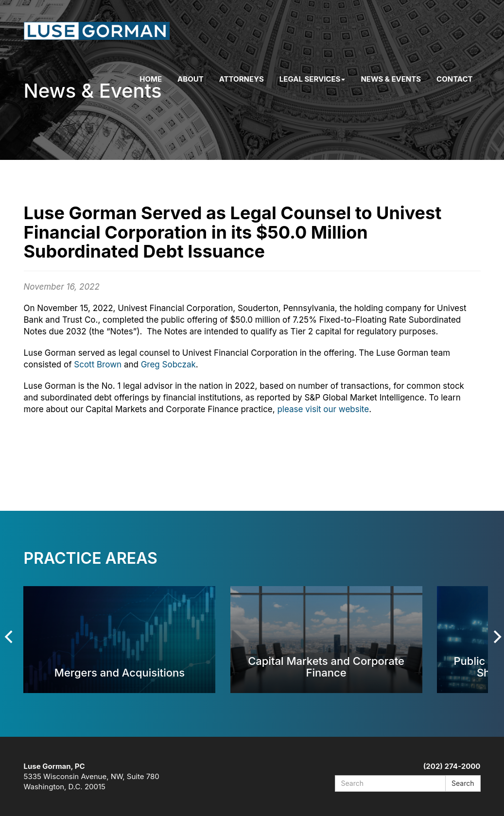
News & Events (391, 79)
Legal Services (313, 79)
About (191, 79)
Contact (454, 79)
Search (463, 783)
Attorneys (242, 79)
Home (151, 79)
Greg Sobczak (168, 365)
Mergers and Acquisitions (120, 672)
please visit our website (323, 409)
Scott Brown (98, 365)
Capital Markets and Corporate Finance (326, 667)
